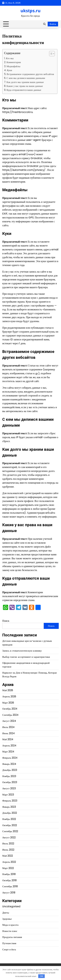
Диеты (6, 913)
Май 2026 (8, 690)
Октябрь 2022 (10, 825)
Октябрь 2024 (10, 709)
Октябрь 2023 (10, 782)
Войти (53, 24)
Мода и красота (10, 925)
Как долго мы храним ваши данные (25, 82)
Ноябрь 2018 (9, 874)
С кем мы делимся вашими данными (26, 78)
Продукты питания (12, 937)
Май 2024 (8, 739)
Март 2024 (8, 752)
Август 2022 (9, 837)
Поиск (6, 621)
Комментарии (14, 62)
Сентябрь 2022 (10, 831)
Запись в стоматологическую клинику (22, 651)
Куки (9, 70)
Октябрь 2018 (9, 880)
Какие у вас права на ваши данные (25, 86)
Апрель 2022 (9, 862)
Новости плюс (10, 931)
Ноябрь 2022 (9, 819)
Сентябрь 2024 (10, 715)
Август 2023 (9, 788)
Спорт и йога (9, 949)
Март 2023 (8, 795)
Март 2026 (8, 703)
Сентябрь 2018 (10, 886)
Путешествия (9, 943)
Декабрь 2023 (10, 770)
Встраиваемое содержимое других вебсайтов (30, 74)
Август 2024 (9, 721)
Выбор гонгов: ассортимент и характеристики (26, 657)
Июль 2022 (8, 843)
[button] (50, 54)
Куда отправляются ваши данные (24, 90)
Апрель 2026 (9, 696)
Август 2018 (9, 893)
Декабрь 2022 (10, 813)
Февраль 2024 (10, 758)
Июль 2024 (8, 727)
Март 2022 (8, 868)
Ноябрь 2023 (9, 776)
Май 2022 (8, 856)
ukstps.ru (30, 11)
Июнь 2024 (8, 733)
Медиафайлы (13, 66)
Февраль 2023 (10, 801)
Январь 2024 (9, 764)
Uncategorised (11, 906)
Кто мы (10, 58)
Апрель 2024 (9, 746)
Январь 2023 (9, 807)
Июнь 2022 (8, 850)
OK (42, 976)
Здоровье (7, 919)
